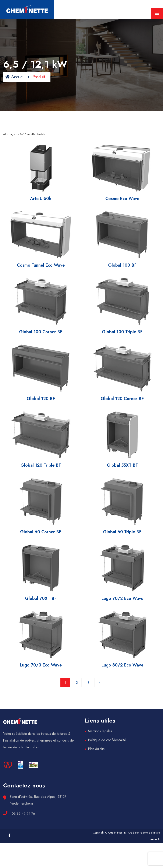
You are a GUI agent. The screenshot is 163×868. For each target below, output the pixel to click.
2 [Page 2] (77, 683)
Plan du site (96, 749)
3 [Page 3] (88, 683)
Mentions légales (100, 731)
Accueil (15, 77)
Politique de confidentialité (107, 740)
